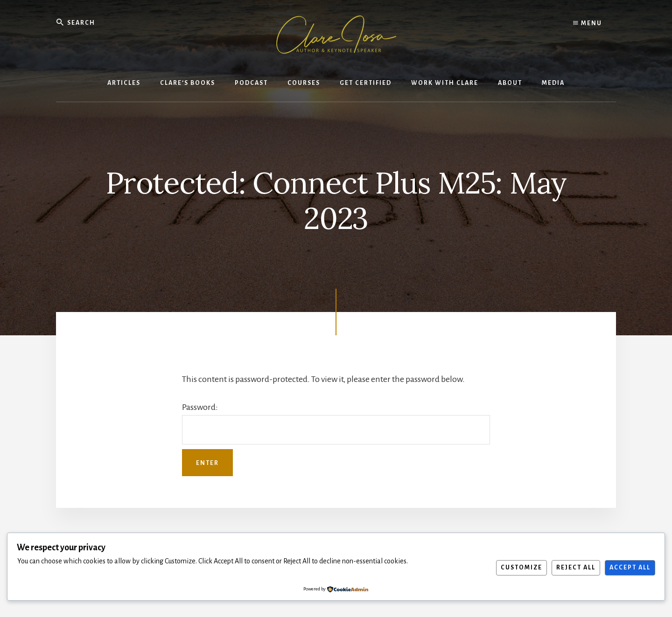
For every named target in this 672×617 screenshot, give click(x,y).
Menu (588, 23)
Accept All (630, 568)
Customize (521, 568)
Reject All (576, 568)
